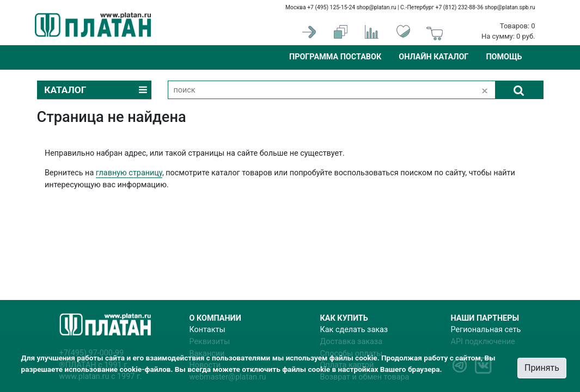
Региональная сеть (486, 330)
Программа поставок (335, 57)
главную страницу (129, 173)
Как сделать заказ (354, 330)
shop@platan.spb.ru (510, 7)
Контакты (207, 330)
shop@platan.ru (377, 7)
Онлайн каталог (434, 57)
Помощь (504, 57)
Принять (542, 368)
